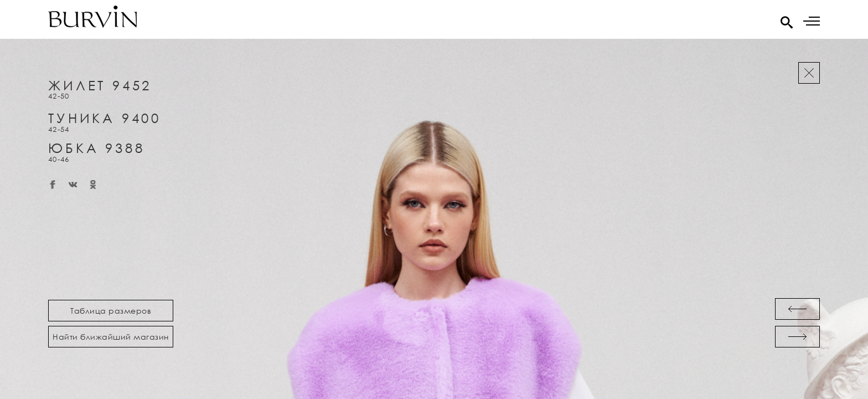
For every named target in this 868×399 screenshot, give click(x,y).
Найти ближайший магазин (111, 337)
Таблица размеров (111, 311)
